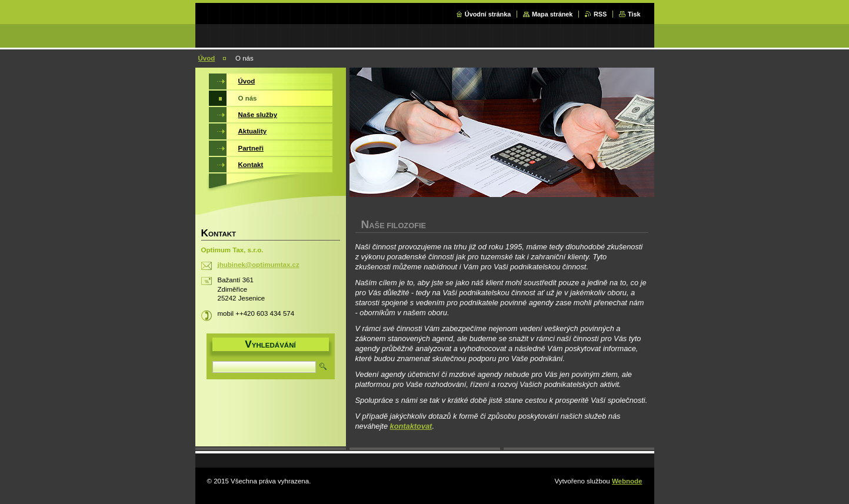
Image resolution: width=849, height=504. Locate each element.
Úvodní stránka (488, 14)
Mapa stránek (552, 14)
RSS (600, 14)
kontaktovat (411, 426)
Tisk (634, 14)
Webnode (627, 481)
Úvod (207, 58)
